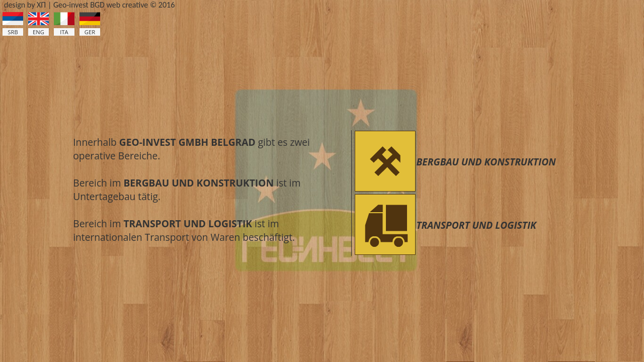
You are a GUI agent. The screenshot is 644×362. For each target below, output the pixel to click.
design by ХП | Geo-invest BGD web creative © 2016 (89, 5)
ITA (64, 32)
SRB (13, 32)
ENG (38, 32)
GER (90, 32)
